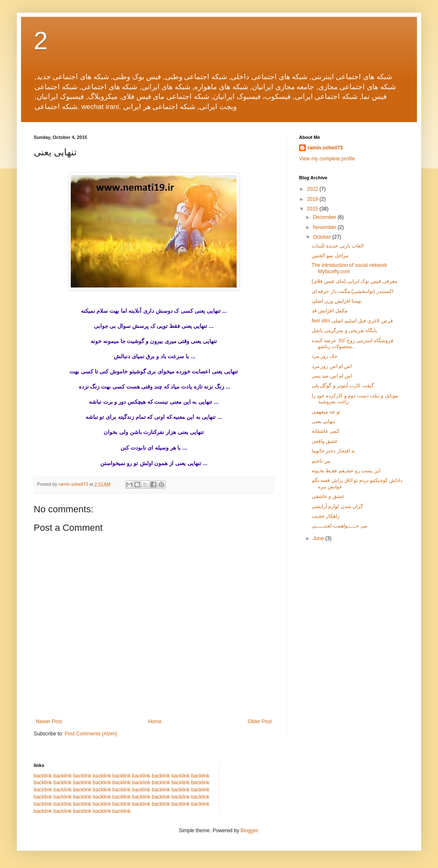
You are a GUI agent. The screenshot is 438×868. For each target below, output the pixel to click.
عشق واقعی (325, 441)
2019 (313, 199)
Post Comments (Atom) (91, 734)
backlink (43, 776)
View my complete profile (327, 159)
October (323, 237)
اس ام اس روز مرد (332, 366)
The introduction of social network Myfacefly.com (349, 268)
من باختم (321, 461)
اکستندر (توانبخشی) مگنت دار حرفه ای (353, 291)
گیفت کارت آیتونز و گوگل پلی (343, 386)
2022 (313, 189)
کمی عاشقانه (326, 431)
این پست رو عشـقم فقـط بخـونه (346, 471)
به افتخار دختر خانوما (333, 451)
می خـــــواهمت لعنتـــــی (339, 526)
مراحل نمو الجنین (330, 256)
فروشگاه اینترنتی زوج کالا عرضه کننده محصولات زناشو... (353, 343)
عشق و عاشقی (328, 496)
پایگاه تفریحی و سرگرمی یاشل (344, 330)
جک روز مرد (324, 356)
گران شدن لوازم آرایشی (337, 506)
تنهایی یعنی (323, 421)
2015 (313, 209)
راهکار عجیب (326, 516)
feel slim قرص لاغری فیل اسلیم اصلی (352, 321)
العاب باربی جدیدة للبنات (338, 246)
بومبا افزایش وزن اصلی (337, 301)
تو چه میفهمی (326, 412)
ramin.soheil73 (325, 148)
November (325, 227)
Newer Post (49, 722)
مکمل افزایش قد (330, 311)
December (325, 217)
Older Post (260, 722)
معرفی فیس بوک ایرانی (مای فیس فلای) (354, 281)
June (319, 538)
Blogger (249, 831)
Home (155, 722)
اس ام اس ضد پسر (332, 376)
